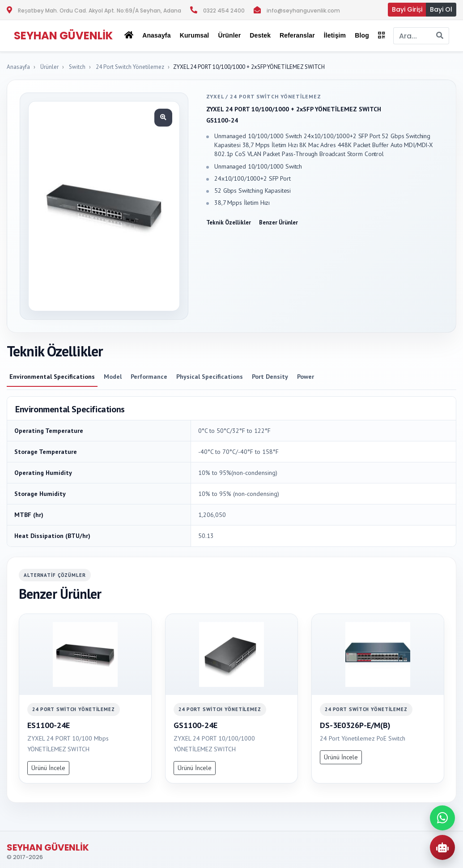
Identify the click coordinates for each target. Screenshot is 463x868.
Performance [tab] (149, 377)
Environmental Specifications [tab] (52, 377)
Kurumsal (195, 35)
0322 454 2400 (224, 11)
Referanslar (297, 35)
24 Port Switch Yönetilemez (130, 67)
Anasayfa (156, 35)
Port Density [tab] (270, 377)
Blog (362, 35)
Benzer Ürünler (278, 222)
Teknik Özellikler (229, 222)
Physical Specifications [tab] (210, 377)
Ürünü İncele (48, 768)
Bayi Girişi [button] (407, 9)
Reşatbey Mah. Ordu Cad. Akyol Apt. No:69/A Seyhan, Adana (100, 11)
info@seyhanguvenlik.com (303, 11)
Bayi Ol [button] (441, 9)
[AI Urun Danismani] (442, 847)
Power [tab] (306, 377)
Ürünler (49, 67)
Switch (77, 67)
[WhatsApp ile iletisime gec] (442, 818)
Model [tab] (113, 377)
